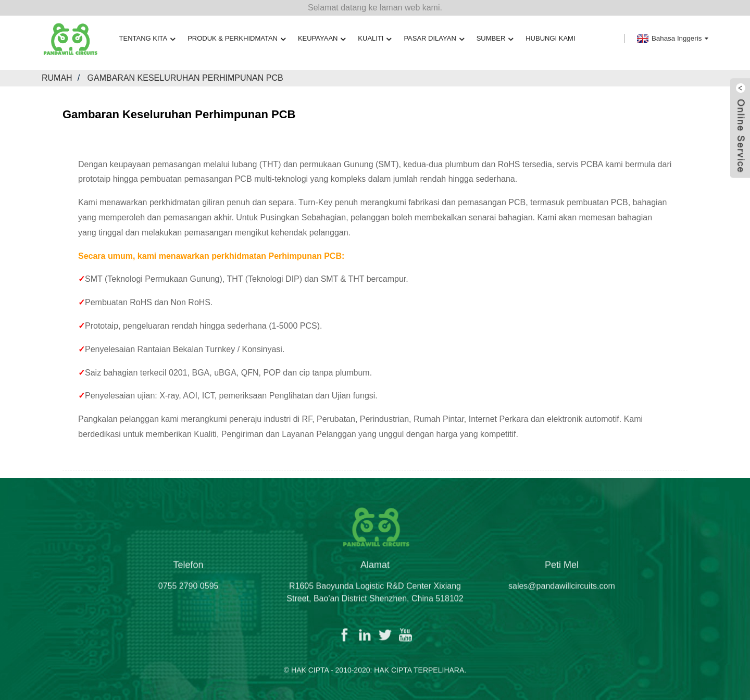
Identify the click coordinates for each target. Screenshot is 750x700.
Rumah (57, 78)
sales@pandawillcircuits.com (562, 593)
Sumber (495, 39)
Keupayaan (322, 39)
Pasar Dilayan (434, 39)
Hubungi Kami (550, 38)
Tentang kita (147, 39)
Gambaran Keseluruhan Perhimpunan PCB (185, 78)
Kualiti (374, 39)
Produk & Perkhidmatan (236, 39)
